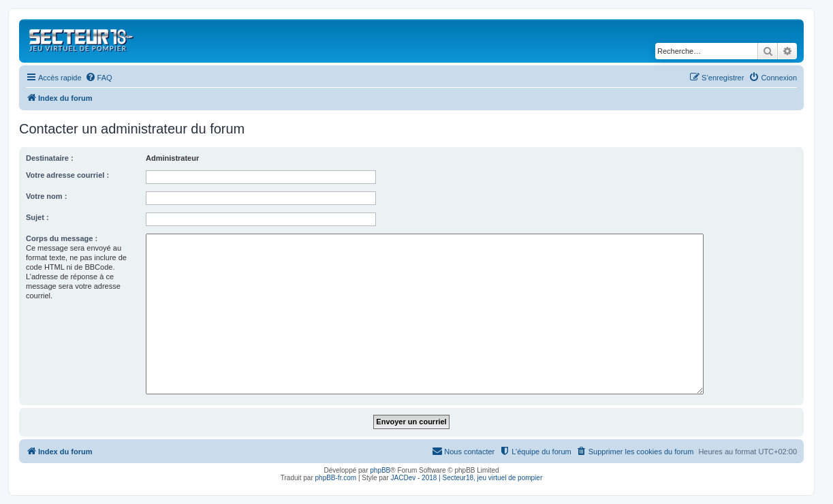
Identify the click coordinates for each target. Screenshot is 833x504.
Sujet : (37, 217)
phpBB (380, 470)
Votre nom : (46, 196)
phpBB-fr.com (336, 478)
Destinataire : (50, 158)
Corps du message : (62, 238)
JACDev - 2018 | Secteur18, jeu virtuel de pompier (467, 478)
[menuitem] (99, 78)
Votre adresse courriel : (67, 175)
